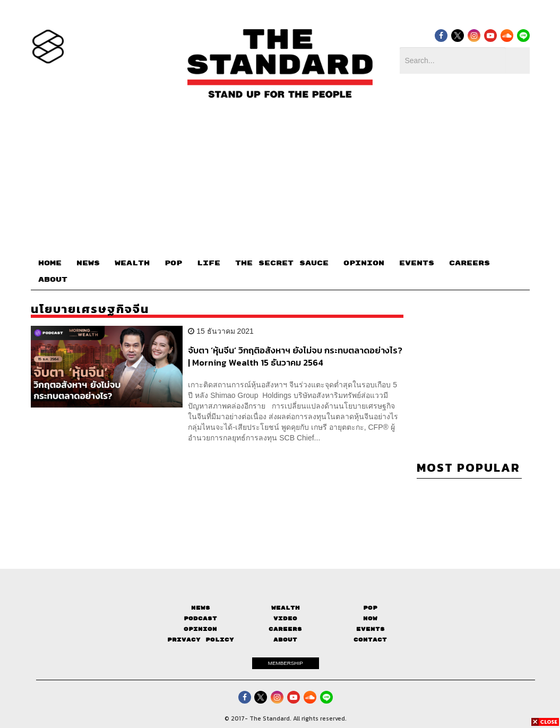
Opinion (200, 629)
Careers (285, 629)
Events (371, 629)
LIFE (209, 263)
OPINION (364, 263)
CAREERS (469, 263)
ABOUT (53, 280)
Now (370, 618)
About (285, 640)
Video (285, 618)
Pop (370, 608)
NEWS (88, 263)
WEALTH (132, 263)
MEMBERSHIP (286, 663)
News (201, 608)
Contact (370, 640)
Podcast (200, 618)
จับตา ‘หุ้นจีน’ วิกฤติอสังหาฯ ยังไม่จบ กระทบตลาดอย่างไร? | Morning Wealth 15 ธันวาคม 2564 (295, 356)
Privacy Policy (201, 640)
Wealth (286, 608)
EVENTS (417, 263)
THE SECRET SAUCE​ (282, 263)
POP (173, 263)
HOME (50, 263)
